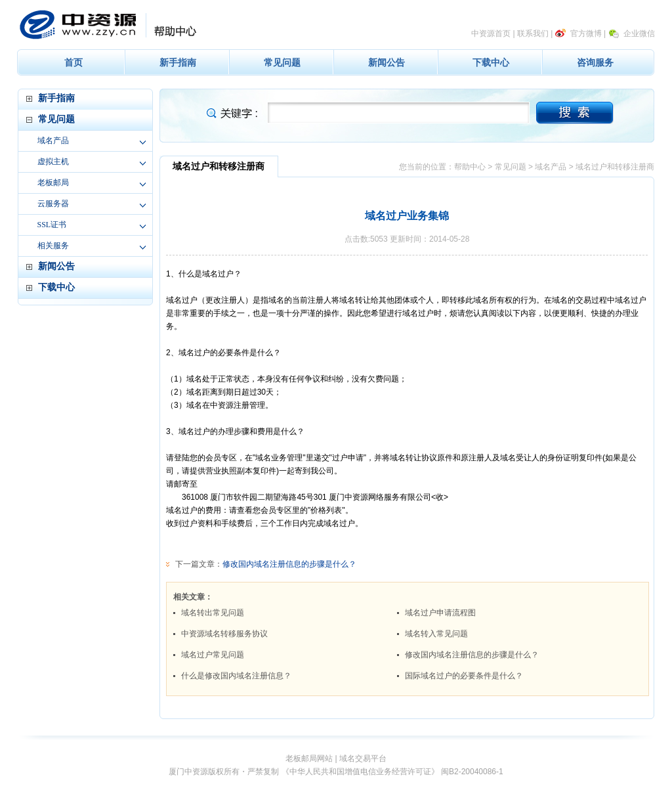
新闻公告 (387, 62)
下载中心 (491, 62)
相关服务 (53, 246)
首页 (73, 62)
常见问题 (282, 62)
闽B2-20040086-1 (472, 772)
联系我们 (533, 33)
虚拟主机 (53, 162)
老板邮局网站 (309, 758)
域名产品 (53, 141)
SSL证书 (52, 225)
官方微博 (586, 33)
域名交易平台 (363, 758)
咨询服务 (595, 62)
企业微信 (639, 33)
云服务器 (53, 204)
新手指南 (178, 62)
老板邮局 (53, 183)
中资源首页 (491, 33)
